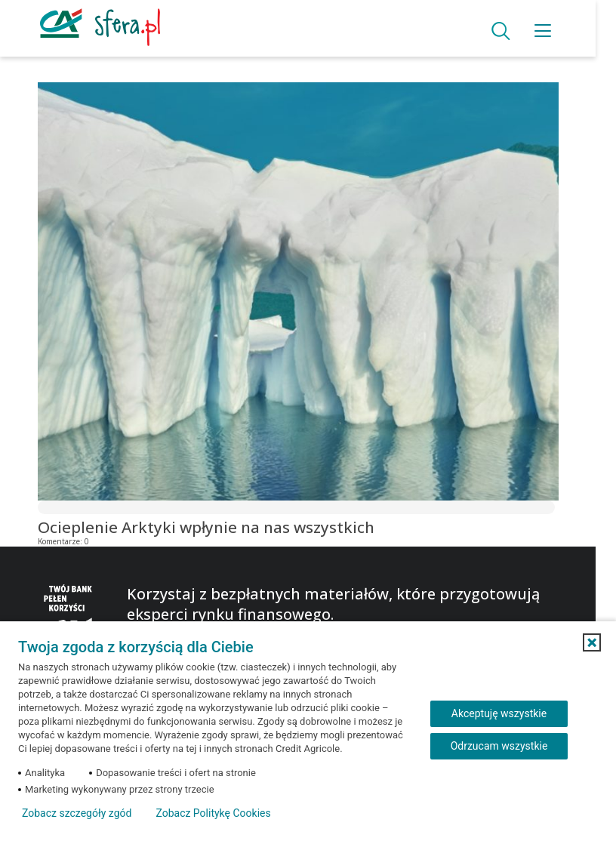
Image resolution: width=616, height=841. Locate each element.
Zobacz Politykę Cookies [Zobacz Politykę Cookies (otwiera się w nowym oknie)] (213, 813)
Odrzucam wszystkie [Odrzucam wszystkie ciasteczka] (499, 746)
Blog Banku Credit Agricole (104, 62)
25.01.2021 (112, 541)
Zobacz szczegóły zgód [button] (77, 813)
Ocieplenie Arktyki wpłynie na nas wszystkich (206, 527)
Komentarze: (65, 541)
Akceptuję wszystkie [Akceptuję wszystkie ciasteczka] (499, 713)
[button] (592, 642)
